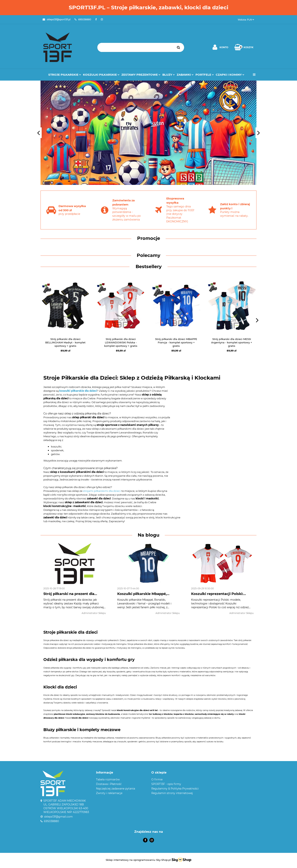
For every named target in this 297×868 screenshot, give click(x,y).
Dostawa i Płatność (109, 784)
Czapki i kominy (230, 75)
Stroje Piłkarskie (65, 75)
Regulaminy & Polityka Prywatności (175, 789)
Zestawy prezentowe (141, 75)
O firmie (157, 779)
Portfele (205, 75)
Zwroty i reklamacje (109, 793)
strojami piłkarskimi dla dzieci (102, 491)
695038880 (51, 821)
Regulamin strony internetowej (172, 793)
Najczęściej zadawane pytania (116, 789)
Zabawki (185, 75)
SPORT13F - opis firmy (166, 784)
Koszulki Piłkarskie (101, 75)
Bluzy (169, 75)
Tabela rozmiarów (108, 779)
